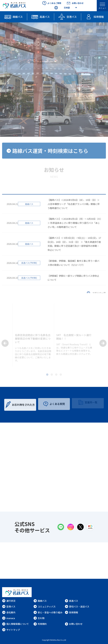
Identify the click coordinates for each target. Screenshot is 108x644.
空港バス (9, 606)
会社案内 (9, 612)
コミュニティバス (45, 606)
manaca (9, 618)
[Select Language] (65, 8)
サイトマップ (11, 630)
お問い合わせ (74, 624)
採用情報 (71, 612)
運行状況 (9, 601)
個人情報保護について (15, 624)
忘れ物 (39, 618)
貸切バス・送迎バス (77, 606)
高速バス (71, 601)
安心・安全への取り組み (48, 612)
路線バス (40, 601)
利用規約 (40, 624)
